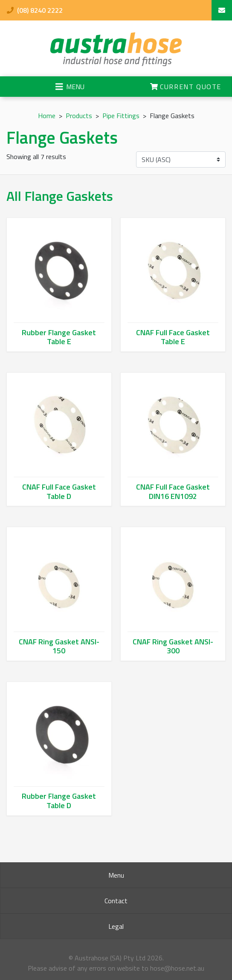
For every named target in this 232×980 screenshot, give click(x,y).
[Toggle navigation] (70, 87)
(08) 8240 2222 (35, 10)
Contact (116, 901)
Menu (116, 875)
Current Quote (186, 87)
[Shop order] (181, 159)
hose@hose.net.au (177, 968)
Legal (116, 926)
